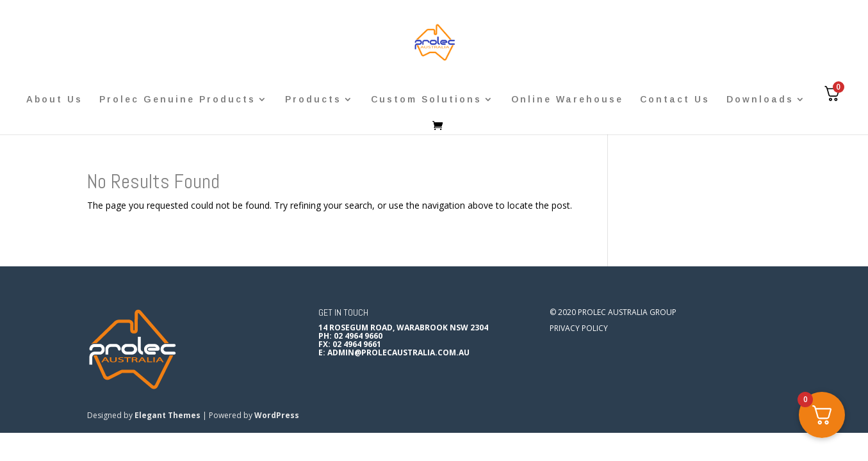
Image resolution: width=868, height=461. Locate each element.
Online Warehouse (567, 100)
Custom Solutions (426, 100)
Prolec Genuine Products (177, 100)
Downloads (760, 100)
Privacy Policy (579, 328)
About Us (54, 100)
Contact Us (675, 100)
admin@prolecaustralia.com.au (398, 352)
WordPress (277, 415)
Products (313, 100)
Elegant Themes (168, 415)
